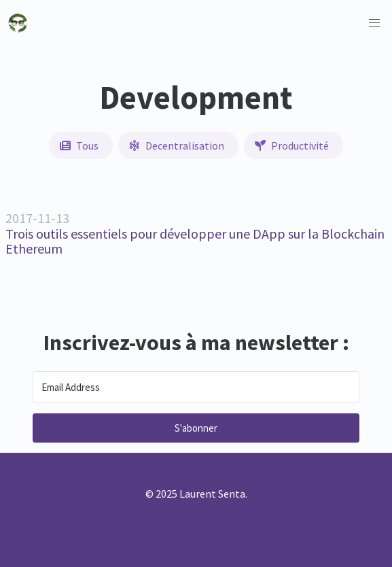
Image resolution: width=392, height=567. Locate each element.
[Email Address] (196, 387)
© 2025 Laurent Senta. (196, 494)
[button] (374, 23)
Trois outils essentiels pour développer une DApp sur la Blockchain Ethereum (195, 241)
